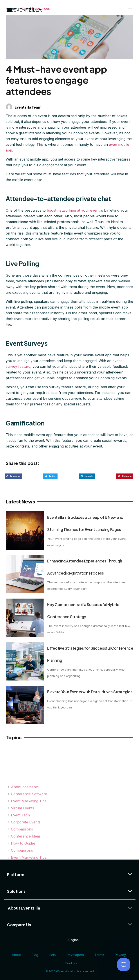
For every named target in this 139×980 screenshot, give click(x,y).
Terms (99, 955)
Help (52, 955)
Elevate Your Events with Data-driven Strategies (90, 692)
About (16, 955)
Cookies (71, 963)
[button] (13, 476)
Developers (75, 955)
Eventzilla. (64, 971)
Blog (35, 955)
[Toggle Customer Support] (124, 965)
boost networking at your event (73, 210)
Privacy (120, 955)
